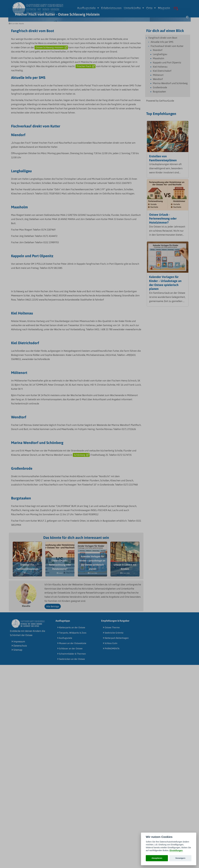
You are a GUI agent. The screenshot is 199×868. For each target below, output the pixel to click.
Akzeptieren (157, 858)
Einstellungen (176, 850)
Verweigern (180, 858)
